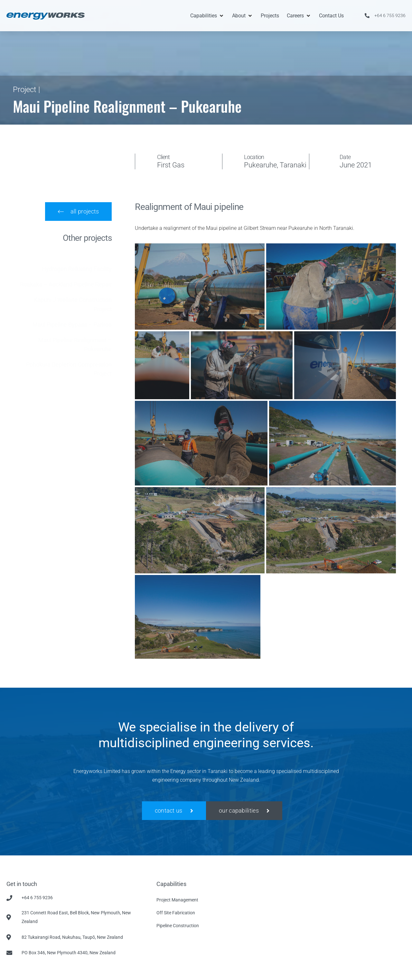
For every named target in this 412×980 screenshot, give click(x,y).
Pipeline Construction (178, 926)
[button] (207, 16)
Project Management (177, 900)
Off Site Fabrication (176, 913)
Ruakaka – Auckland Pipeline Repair (66, 278)
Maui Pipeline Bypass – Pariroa (72, 318)
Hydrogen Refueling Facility (77, 263)
